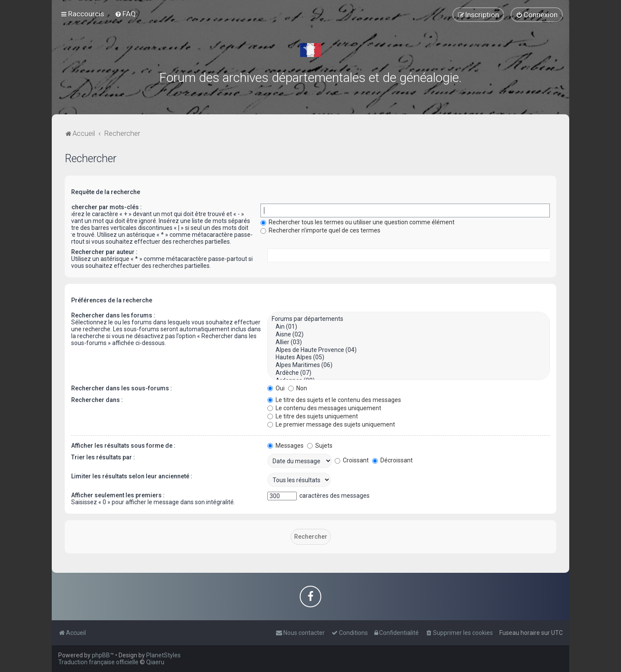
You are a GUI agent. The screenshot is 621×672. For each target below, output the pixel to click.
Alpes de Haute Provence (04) (409, 350)
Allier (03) (409, 342)
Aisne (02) (409, 335)
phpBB (101, 655)
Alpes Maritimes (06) (409, 365)
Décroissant (392, 460)
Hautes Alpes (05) (409, 358)
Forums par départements (409, 319)
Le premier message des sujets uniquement (331, 424)
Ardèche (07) (409, 373)
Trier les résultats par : (103, 457)
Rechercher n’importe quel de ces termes (320, 230)
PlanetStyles (163, 655)
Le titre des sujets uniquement (313, 416)
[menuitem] (125, 14)
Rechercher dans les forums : (113, 315)
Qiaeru (155, 662)
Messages (285, 446)
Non (298, 388)
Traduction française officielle (98, 662)
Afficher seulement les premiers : (118, 495)
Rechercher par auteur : (104, 252)
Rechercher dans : (97, 400)
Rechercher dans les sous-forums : (122, 388)
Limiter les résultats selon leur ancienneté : (132, 476)
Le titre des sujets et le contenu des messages (334, 400)
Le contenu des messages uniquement (324, 408)
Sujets (320, 446)
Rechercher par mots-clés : (103, 207)
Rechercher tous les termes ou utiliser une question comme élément (358, 222)
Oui (276, 388)
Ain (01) (409, 327)
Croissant (352, 460)
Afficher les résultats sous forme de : (123, 446)
